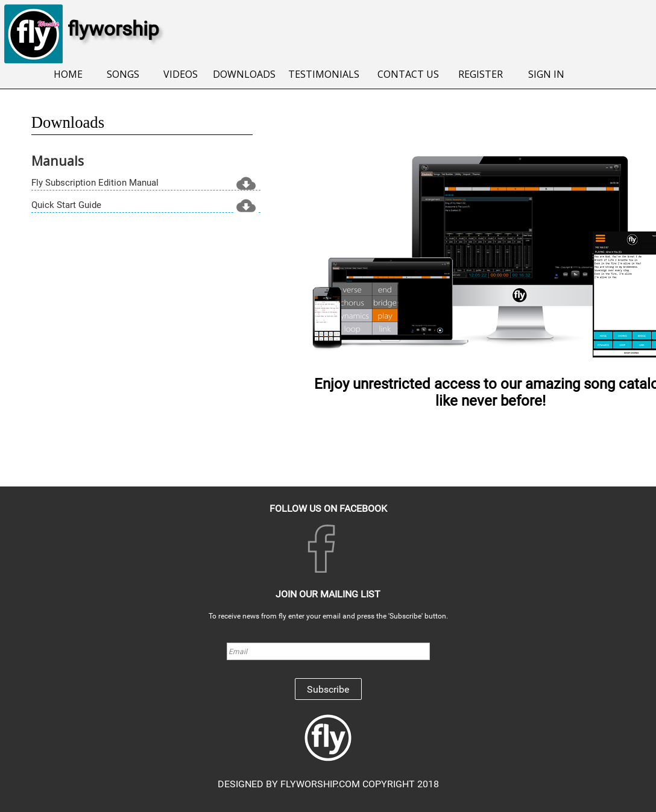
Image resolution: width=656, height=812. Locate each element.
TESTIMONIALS (323, 74)
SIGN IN (545, 74)
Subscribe (328, 689)
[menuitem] (67, 75)
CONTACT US (407, 74)
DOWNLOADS (243, 74)
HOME (67, 74)
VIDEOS (179, 74)
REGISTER (479, 74)
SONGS (122, 74)
